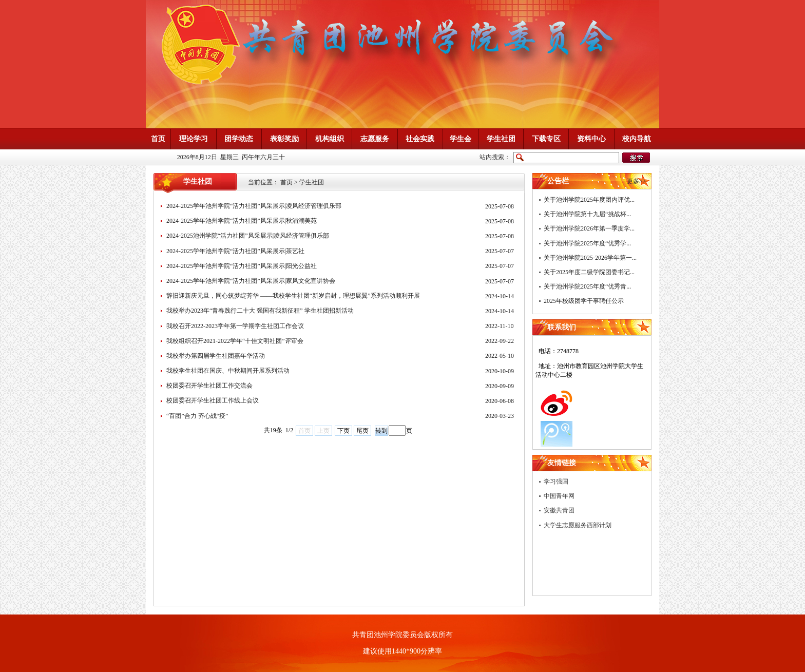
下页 (343, 431)
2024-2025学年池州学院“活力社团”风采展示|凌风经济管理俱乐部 (254, 206)
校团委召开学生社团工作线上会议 (213, 400)
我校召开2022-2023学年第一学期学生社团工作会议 (235, 326)
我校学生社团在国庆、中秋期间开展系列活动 (228, 371)
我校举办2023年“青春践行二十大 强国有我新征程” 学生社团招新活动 (260, 311)
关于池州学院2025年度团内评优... (589, 200)
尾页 (362, 431)
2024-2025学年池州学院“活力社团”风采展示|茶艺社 (235, 251)
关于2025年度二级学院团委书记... (589, 272)
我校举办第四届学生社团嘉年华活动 (216, 356)
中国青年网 (559, 496)
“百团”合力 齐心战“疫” (197, 416)
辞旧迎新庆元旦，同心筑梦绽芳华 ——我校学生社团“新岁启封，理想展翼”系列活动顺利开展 (293, 296)
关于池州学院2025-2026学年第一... (590, 258)
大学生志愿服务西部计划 (578, 525)
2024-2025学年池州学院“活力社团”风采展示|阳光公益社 (242, 266)
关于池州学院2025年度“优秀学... (587, 243)
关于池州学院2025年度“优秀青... (587, 286)
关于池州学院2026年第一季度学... (589, 228)
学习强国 (556, 482)
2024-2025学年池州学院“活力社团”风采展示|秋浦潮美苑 (242, 221)
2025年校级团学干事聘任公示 (584, 301)
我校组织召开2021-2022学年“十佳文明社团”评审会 (235, 341)
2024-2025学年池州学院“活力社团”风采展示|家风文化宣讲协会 (251, 281)
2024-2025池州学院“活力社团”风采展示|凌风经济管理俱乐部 (248, 236)
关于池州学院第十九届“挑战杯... (587, 214)
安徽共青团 (559, 510)
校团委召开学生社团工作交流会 (209, 386)
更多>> (637, 181)
